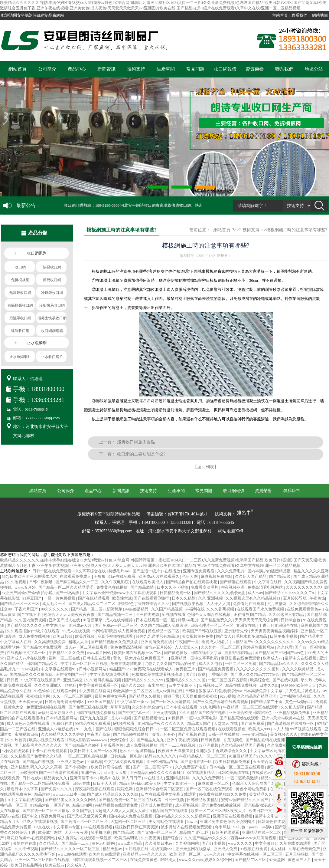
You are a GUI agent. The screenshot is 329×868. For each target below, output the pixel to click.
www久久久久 (241, 843)
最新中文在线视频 (301, 658)
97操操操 (176, 718)
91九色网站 (210, 707)
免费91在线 (63, 723)
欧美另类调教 (127, 838)
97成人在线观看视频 (41, 822)
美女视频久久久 (284, 734)
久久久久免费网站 (208, 778)
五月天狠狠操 (297, 854)
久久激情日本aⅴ (159, 843)
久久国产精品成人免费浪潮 (164, 625)
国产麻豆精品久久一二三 (77, 582)
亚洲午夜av (91, 773)
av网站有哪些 (104, 631)
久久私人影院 (293, 707)
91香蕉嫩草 (93, 620)
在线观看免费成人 (76, 576)
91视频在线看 (174, 615)
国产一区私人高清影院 (171, 702)
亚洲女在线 (246, 625)
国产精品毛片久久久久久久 (39, 745)
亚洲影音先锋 (237, 631)
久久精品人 (49, 843)
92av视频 (228, 696)
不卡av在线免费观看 (50, 751)
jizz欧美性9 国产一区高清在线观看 (49, 773)
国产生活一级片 (147, 571)
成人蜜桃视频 (187, 805)
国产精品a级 (280, 576)
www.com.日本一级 (69, 794)
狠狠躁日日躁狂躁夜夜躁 (137, 827)
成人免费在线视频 (35, 636)
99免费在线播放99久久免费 (223, 794)
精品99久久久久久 (161, 756)
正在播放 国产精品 (250, 615)
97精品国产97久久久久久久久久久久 (264, 642)
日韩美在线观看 (226, 832)
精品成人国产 (199, 723)
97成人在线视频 (77, 631)
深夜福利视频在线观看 (95, 789)
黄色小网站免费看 (252, 789)
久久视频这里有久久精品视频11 (254, 598)
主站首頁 (280, 15)
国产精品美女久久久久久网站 (71, 800)
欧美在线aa (55, 865)
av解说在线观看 (16, 751)
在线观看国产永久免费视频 (261, 609)
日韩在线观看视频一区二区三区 (100, 860)
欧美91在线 (110, 778)
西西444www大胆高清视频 (254, 838)
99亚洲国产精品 (101, 702)
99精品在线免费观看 (93, 723)
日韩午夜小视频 (284, 636)
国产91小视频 (214, 843)
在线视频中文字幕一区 (27, 653)
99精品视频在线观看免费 (117, 805)
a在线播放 (172, 571)
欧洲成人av (273, 658)
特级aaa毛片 (188, 620)
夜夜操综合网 (39, 696)
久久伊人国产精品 (251, 576)
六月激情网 (277, 604)
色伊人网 (190, 576)
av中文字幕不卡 (183, 685)
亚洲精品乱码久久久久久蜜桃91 (157, 773)
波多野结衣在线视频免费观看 (187, 827)
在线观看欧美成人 (148, 582)
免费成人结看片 (216, 642)
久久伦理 (285, 647)
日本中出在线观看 (182, 707)
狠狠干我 (172, 696)
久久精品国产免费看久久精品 (37, 756)
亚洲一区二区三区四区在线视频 (42, 860)
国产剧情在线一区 (197, 762)
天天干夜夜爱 (77, 832)
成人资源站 (68, 838)
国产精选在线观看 (236, 582)
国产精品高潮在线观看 (240, 718)
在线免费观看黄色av (305, 609)
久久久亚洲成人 (48, 685)
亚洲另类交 (73, 680)
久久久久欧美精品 (298, 669)
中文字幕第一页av (133, 702)
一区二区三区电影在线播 (86, 756)
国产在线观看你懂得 (152, 598)
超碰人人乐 (79, 642)
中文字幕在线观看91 (59, 669)
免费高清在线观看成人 (153, 669)
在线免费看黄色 (144, 860)
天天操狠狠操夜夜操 (200, 696)
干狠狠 (100, 576)
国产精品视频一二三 (116, 615)
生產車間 (166, 69)
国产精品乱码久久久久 (279, 664)
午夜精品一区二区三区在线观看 (251, 707)
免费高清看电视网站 (265, 587)
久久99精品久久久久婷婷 (63, 734)
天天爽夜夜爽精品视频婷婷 (275, 631)
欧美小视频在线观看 (47, 740)
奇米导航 (223, 827)
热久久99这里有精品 (138, 751)
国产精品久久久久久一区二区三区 (71, 849)
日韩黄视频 (211, 740)
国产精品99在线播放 (131, 734)
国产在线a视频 (286, 680)
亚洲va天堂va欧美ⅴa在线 (284, 718)
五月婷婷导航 (295, 598)
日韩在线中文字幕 (206, 653)
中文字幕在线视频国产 (41, 680)
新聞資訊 (106, 69)
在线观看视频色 (232, 729)
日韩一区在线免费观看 (52, 571)
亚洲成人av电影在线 (56, 729)
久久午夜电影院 (116, 582)
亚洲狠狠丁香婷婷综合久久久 (222, 751)
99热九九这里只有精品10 (158, 636)
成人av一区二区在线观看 (86, 647)
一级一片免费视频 (60, 598)
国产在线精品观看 (94, 598)
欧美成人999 (260, 729)
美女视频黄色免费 (198, 636)
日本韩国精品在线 (295, 696)
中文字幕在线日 (268, 582)
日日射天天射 (115, 773)
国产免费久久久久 (57, 789)
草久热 (306, 680)
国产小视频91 (77, 767)
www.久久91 (215, 854)
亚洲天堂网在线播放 (194, 849)
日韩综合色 (291, 620)
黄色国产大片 (300, 860)
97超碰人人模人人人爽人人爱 (121, 811)
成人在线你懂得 (119, 620)
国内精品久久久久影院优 (31, 674)
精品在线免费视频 (241, 685)
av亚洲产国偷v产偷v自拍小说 (28, 593)
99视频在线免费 (254, 849)
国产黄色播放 (176, 653)
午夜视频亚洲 (233, 587)
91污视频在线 (137, 849)
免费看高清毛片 (205, 587)
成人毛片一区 (54, 604)
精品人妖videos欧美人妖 (140, 783)
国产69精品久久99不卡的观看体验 (94, 745)
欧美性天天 (307, 685)
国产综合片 (173, 838)
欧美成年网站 (50, 832)
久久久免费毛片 (231, 571)
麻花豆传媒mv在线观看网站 (31, 838)
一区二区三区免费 (241, 664)
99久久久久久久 (55, 609)
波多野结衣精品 (239, 653)
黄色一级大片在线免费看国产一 (141, 658)
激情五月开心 (164, 734)
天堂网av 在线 (226, 723)
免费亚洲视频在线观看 (46, 707)
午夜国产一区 (187, 642)
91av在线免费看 (122, 576)
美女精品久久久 (263, 794)
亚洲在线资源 (148, 615)
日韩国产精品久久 (42, 664)
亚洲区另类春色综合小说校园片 (228, 822)
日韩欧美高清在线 (234, 773)
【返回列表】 (206, 467)
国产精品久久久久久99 (144, 680)
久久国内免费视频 (31, 620)
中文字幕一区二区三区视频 (85, 664)
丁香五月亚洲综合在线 (279, 625)
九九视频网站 (188, 843)
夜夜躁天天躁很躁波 (176, 751)
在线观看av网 (65, 691)
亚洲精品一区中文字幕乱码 (195, 658)
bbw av (193, 822)
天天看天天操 (31, 702)
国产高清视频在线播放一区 (291, 723)
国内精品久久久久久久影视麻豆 (183, 816)
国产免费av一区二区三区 (117, 625)
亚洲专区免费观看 (199, 571)
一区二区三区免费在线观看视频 (188, 729)
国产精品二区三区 (251, 860)
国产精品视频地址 (150, 718)
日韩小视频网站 (93, 669)
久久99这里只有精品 (287, 615)
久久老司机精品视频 (104, 680)
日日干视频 (174, 800)
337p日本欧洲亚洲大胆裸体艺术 (30, 576)
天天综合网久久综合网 (273, 762)
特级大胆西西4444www (88, 740)
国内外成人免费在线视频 (131, 816)
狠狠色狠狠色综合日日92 (136, 729)
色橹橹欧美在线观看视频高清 (158, 674)
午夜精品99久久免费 (67, 653)
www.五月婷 (26, 587)
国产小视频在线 (192, 734)
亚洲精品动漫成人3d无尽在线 (269, 805)
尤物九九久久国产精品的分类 (171, 664)
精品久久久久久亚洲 (311, 571)
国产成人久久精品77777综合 (256, 674)
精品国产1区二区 (195, 832)
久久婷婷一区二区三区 (221, 647)
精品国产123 (121, 669)
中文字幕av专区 (67, 827)
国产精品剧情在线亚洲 (266, 740)
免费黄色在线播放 (112, 587)
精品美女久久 (56, 778)
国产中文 (30, 816)
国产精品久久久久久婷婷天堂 (220, 593)
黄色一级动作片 (299, 702)
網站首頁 (18, 69)
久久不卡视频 (27, 849)
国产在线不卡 (29, 615)
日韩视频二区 (211, 685)
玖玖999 (288, 685)
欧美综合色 (260, 680)
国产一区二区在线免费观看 (210, 789)
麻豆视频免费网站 (217, 576)
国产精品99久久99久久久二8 (290, 593)
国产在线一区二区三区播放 (46, 811)
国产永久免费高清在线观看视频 (221, 702)
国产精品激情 (143, 587)
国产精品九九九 (151, 740)
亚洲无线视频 (165, 713)
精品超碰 (42, 794)
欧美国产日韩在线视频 (202, 631)
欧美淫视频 (85, 636)
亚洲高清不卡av (84, 778)
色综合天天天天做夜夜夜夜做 (70, 615)
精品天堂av (113, 849)
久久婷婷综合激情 (148, 707)
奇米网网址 (157, 685)
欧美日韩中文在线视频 (269, 811)
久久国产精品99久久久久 (207, 838)
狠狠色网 (125, 789)
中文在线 (42, 827)
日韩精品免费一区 (176, 593)
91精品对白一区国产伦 (50, 805)
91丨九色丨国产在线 (94, 729)
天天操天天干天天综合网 (257, 620)
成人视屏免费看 (132, 631)
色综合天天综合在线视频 (209, 615)
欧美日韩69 (63, 636)
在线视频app (162, 849)
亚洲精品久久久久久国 (186, 680)
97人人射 (281, 729)
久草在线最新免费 (305, 849)
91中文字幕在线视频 (25, 800)
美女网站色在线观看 (167, 822)
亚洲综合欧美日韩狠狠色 (251, 713)
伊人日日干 (132, 778)
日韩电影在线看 (97, 658)
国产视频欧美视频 (188, 604)
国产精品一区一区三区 (20, 604)
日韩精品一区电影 (127, 756)
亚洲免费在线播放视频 (222, 805)
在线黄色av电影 (266, 773)
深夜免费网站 (53, 816)
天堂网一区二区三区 (129, 822)
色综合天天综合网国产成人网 (258, 783)
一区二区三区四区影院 (228, 680)
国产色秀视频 (291, 838)
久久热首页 (17, 740)
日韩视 (13, 680)
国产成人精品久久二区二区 (92, 604)
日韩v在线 (82, 783)
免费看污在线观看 (249, 604)
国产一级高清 (68, 593)
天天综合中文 (122, 740)
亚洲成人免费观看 (157, 805)
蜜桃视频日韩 (27, 734)
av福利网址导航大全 (56, 713)
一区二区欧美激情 (243, 778)
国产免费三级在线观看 (88, 707)
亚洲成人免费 (226, 849)
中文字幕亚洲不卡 (180, 783)
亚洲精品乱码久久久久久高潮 (37, 767)
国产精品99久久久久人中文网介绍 (37, 625)
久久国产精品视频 (167, 609)
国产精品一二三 (76, 843)
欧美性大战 (122, 598)
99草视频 (95, 762)
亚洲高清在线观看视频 (233, 816)
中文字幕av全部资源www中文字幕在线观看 (120, 593)
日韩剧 (191, 691)
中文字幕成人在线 (16, 642)
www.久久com (191, 860)
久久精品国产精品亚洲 (257, 696)
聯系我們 (299, 15)
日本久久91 (269, 685)
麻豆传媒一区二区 (214, 783)
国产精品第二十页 (267, 702)
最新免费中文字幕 (111, 696)
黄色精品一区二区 (164, 631)
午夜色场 (317, 598)
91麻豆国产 (32, 598)
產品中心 (77, 69)
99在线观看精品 (201, 773)
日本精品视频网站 (62, 718)
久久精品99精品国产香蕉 (243, 745)
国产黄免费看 (253, 723)
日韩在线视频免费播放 (96, 713)
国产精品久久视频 (145, 696)
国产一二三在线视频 (178, 745)
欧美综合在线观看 (105, 854)
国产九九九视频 (94, 718)
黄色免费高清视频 (127, 647)
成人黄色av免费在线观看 (29, 723)
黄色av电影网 (104, 843)
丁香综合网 (218, 674)
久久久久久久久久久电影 (307, 587)
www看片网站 (99, 653)
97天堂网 (277, 860)
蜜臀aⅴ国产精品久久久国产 (245, 800)
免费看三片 (186, 669)
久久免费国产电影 (191, 767)
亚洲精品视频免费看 (293, 713)
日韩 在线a (32, 778)
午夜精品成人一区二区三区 (203, 756)
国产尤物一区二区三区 (157, 832)
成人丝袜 (278, 849)
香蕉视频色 (233, 740)
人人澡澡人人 (187, 647)
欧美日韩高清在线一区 (111, 767)
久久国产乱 (83, 811)
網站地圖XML (231, 531)
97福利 (71, 685)
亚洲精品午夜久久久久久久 (161, 723)
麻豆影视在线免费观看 (241, 658)
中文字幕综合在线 (91, 571)
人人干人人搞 (219, 604)
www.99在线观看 (72, 854)
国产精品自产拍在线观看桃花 (192, 582)
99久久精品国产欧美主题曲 (203, 713)
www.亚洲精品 (255, 734)
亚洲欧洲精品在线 (163, 762)
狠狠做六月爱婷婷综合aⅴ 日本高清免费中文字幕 (241, 691)
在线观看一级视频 (96, 838)
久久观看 (15, 631)
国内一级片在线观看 (42, 631)
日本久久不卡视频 (173, 587)
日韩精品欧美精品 (203, 800)
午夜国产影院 (99, 734)
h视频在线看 (124, 723)
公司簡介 (47, 69)
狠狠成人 (169, 860)
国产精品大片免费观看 (42, 647)
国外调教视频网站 (259, 647)
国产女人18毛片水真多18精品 (242, 636)
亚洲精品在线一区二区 (262, 832)
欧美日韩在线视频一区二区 (138, 653)
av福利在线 (195, 609)
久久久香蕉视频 (221, 609)
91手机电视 (101, 832)
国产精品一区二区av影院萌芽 (97, 609)
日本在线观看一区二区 (156, 620)
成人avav (255, 593)
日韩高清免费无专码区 (65, 702)
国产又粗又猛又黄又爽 (87, 816)
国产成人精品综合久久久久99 (113, 794)
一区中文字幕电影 (202, 718)
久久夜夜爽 (151, 838)
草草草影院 (120, 707)
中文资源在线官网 (95, 691)
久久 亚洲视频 (211, 598)
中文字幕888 (266, 843)
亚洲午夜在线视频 (183, 740)
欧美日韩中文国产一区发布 (94, 751)
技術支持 (136, 69)
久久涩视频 (17, 582)
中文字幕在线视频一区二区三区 (255, 854)
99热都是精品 (137, 609)
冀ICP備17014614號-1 (187, 514)
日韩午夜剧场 (41, 582)
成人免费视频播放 (142, 745)
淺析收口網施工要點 (136, 442)
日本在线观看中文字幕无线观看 (169, 794)
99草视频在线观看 (306, 729)
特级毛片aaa (120, 571)
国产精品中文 (312, 636)
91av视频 (31, 669)
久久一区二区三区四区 (73, 696)
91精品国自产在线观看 (169, 811)
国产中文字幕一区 (134, 713)
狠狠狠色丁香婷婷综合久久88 (144, 604)
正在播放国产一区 (72, 674)
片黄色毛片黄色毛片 (303, 691)
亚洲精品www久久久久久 (145, 854)
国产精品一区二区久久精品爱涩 (66, 587)
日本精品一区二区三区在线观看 (237, 767)
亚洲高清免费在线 (157, 642)
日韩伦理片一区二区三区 (212, 625)
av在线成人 (154, 778)
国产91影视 (196, 674)
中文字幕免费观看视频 (124, 762)
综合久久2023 (133, 685)
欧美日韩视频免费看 (233, 762)
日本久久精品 (184, 598)
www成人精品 (130, 843)
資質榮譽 (255, 69)
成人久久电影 (211, 664)
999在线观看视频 (98, 827)
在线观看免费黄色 (16, 794)
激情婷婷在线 (25, 843)
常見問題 (195, 69)
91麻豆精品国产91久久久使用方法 (259, 756)
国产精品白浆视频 (39, 762)
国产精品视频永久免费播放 (115, 642)
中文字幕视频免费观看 (110, 674)
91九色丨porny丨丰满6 (253, 827)
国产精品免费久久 (217, 620)
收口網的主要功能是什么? (141, 454)
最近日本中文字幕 (23, 789)
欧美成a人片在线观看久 (160, 576)
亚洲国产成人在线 (65, 620)
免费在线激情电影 (127, 664)
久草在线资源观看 (296, 843)
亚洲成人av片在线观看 (27, 658)
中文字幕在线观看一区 (99, 685)
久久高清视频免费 (50, 642)
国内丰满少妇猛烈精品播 (269, 571)
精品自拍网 (83, 805)
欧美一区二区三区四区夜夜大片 (219, 811)
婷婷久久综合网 (219, 860)
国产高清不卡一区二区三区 (85, 822)
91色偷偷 (42, 691)
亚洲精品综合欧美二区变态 (160, 789)
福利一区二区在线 (65, 658)
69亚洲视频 (209, 745)
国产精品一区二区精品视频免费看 (41, 783)
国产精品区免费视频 (216, 669)
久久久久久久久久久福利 (258, 669)
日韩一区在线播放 (224, 734)
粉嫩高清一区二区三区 (133, 691)
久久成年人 (77, 865)
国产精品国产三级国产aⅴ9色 (280, 653)
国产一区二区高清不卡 (153, 767)
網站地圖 (320, 15)
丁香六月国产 (27, 609)
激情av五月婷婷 (159, 647)
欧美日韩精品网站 (27, 865)
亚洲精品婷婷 (178, 778)
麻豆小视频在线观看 (116, 636)
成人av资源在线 (169, 691)
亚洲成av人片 (81, 625)
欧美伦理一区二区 (186, 854)
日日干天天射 (105, 783)
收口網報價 (225, 69)
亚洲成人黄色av (71, 762)
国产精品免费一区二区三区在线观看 (130, 800)
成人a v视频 (121, 718)
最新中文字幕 (267, 816)
